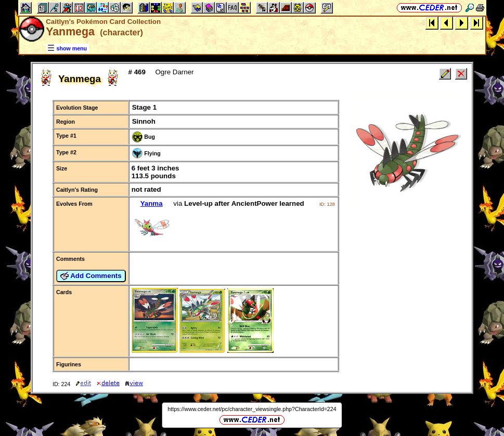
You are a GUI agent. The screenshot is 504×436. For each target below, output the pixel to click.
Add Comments (91, 276)
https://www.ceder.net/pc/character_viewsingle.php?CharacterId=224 (252, 409)
